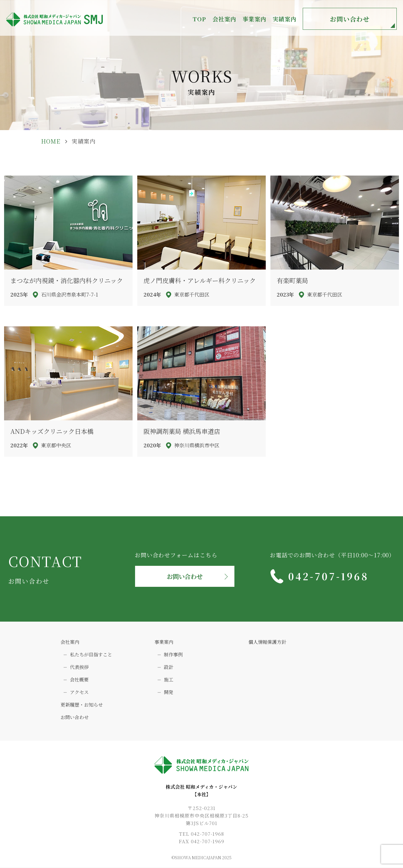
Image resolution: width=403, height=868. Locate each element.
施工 (169, 680)
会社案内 (70, 642)
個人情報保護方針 (267, 642)
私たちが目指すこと (91, 655)
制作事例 (173, 655)
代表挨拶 (79, 667)
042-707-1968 (329, 576)
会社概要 (79, 680)
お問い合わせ (350, 19)
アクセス (79, 692)
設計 (169, 667)
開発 (169, 692)
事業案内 (164, 642)
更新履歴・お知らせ (82, 705)
